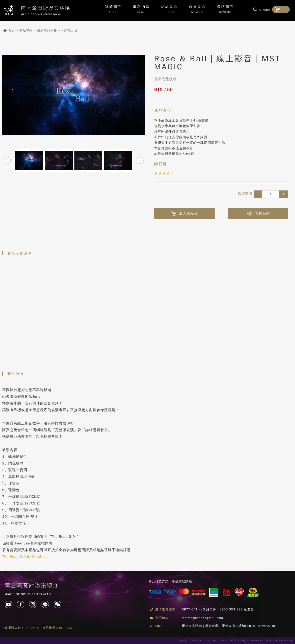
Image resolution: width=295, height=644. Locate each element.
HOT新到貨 (70, 31)
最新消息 (141, 10)
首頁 (12, 31)
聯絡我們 (225, 10)
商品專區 (26, 31)
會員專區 (197, 10)
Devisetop (286, 640)
